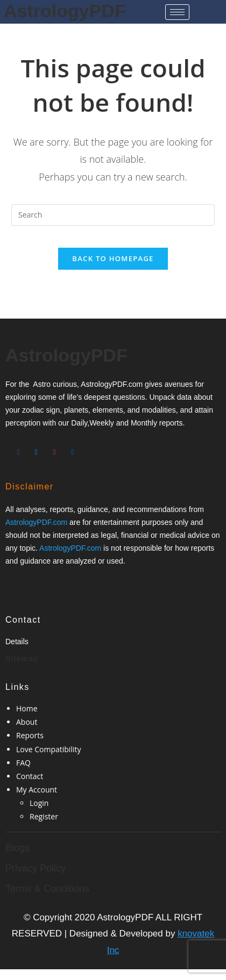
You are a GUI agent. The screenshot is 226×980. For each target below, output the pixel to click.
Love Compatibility (48, 749)
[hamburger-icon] (177, 12)
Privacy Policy (36, 868)
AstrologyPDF (65, 11)
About (27, 722)
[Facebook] (18, 448)
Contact (30, 776)
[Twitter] (37, 448)
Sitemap (22, 659)
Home (27, 708)
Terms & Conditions (47, 889)
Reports (30, 735)
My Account (37, 790)
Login (39, 803)
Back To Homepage (113, 258)
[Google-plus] (54, 448)
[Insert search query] (113, 215)
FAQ (23, 763)
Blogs (17, 848)
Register (44, 816)
